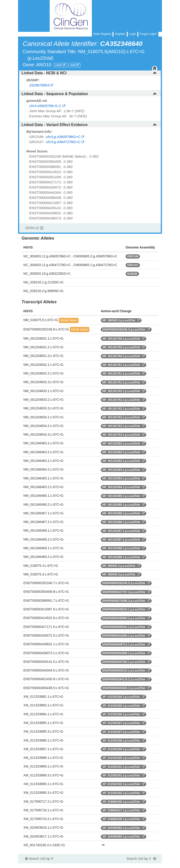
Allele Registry (102, 34)
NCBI (73, 65)
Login (133, 34)
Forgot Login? (148, 34)
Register (120, 34)
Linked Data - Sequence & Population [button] (89, 94)
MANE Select (69, 320)
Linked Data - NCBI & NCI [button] (89, 73)
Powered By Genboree (139, 866)
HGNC (59, 65)
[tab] (90, 73)
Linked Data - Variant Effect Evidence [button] (89, 125)
